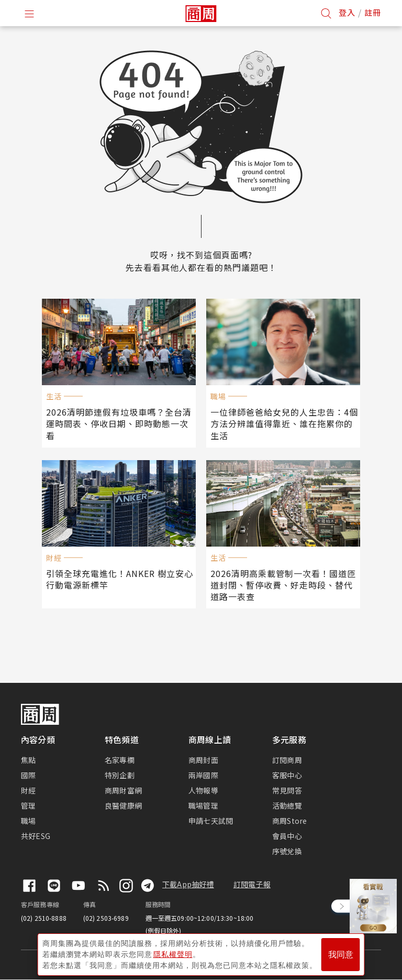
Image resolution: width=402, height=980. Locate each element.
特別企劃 (120, 775)
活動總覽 (287, 805)
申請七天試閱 (211, 821)
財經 (28, 790)
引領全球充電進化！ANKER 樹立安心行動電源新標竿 (120, 579)
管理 (28, 805)
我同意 (341, 955)
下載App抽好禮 (188, 884)
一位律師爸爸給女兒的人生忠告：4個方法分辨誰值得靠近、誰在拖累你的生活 (284, 423)
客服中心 (287, 775)
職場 (28, 821)
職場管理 (203, 805)
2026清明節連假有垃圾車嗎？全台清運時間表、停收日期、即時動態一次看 (119, 423)
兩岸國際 (203, 775)
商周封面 (203, 760)
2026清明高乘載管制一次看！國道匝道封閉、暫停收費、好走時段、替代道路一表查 (283, 585)
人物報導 (203, 790)
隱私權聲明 (173, 954)
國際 (28, 775)
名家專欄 (120, 760)
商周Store (290, 821)
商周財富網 (123, 790)
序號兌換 (287, 851)
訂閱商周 (287, 760)
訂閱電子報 (252, 884)
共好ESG (36, 836)
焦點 (28, 760)
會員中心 (287, 836)
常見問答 (287, 790)
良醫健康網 (123, 805)
